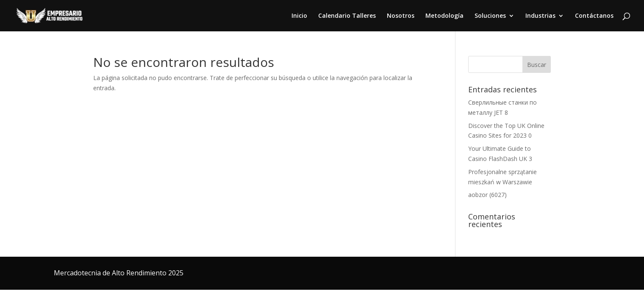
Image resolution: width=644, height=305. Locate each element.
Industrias (540, 16)
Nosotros (401, 16)
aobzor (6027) (487, 195)
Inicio (299, 16)
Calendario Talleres (347, 16)
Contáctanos (594, 16)
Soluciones (490, 16)
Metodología (444, 16)
